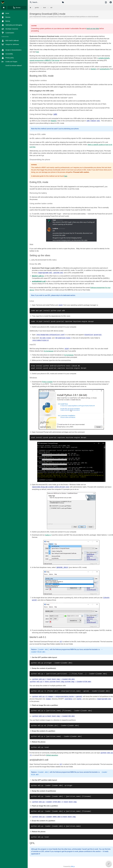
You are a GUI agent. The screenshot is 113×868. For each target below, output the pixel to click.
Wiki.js (73, 866)
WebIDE (54, 121)
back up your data (93, 29)
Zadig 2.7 (48, 535)
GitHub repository (52, 755)
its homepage (49, 351)
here (37, 52)
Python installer (47, 382)
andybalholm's (105, 69)
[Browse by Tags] (63, 2)
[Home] (4, 8)
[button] (106, 2)
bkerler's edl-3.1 (38, 276)
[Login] (111, 2)
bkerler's (94, 69)
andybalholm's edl (39, 281)
